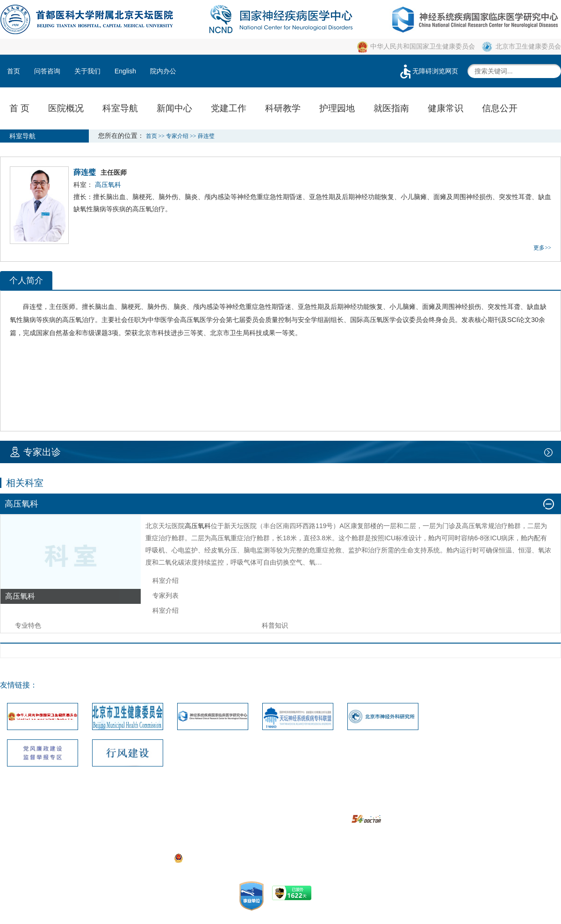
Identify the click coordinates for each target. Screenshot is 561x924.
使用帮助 (336, 805)
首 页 (19, 108)
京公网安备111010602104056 (222, 858)
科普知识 (275, 625)
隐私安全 (374, 805)
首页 (14, 71)
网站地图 (225, 805)
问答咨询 (47, 71)
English (125, 71)
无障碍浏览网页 (428, 71)
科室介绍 (165, 580)
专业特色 (28, 625)
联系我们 (187, 805)
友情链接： (19, 685)
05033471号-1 (205, 845)
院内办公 (163, 71)
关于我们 (87, 71)
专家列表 (165, 595)
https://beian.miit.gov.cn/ (352, 858)
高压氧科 (198, 526)
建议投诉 (262, 805)
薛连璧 (33, 307)
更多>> (542, 248)
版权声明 (299, 805)
